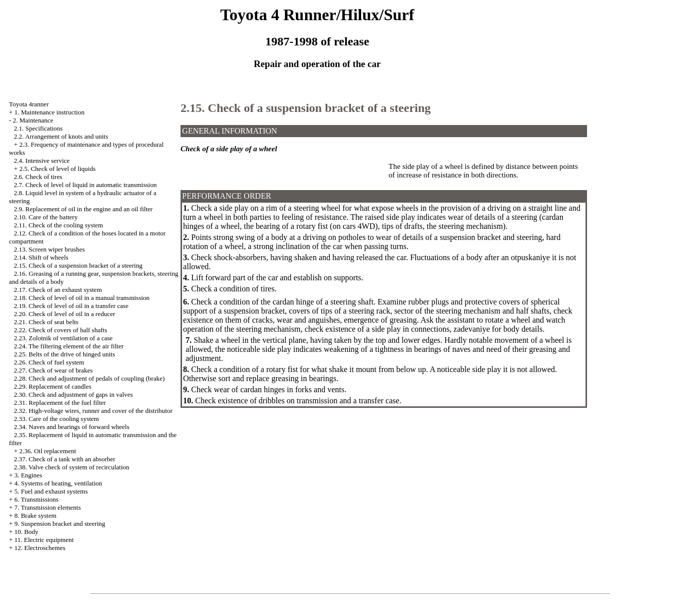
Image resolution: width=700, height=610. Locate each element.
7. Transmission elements (47, 507)
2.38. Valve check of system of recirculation (72, 467)
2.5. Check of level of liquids (57, 169)
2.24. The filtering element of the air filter (69, 346)
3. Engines (28, 475)
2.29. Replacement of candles (53, 386)
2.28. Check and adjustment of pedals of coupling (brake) (90, 378)
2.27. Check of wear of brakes (53, 370)
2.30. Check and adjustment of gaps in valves (74, 394)
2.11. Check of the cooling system (59, 225)
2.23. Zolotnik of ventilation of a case (64, 338)
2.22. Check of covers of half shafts (61, 330)
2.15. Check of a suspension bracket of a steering (78, 265)
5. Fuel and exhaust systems (51, 491)
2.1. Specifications (38, 128)
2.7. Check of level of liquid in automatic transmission (85, 185)
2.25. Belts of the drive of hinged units (65, 354)
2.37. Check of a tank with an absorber (65, 459)
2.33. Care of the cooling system (57, 419)
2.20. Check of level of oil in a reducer (65, 314)
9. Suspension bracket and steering (60, 524)
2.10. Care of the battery (46, 217)
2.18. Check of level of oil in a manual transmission (82, 298)
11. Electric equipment (44, 540)
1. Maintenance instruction (49, 112)
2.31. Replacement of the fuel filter (60, 403)
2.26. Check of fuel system (49, 362)
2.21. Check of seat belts (46, 322)
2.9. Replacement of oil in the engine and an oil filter (83, 209)
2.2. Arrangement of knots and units (61, 136)
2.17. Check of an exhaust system (58, 290)
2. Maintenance (33, 120)
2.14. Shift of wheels (41, 257)
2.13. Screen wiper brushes (49, 249)
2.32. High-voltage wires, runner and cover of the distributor (93, 411)
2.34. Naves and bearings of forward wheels (72, 427)
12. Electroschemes (40, 548)
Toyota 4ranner (29, 104)
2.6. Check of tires (38, 177)
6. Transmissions (36, 499)
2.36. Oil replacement (48, 451)
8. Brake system (35, 515)
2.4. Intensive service (42, 161)
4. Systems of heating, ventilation (58, 483)
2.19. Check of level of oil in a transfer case (71, 306)
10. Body (26, 532)
